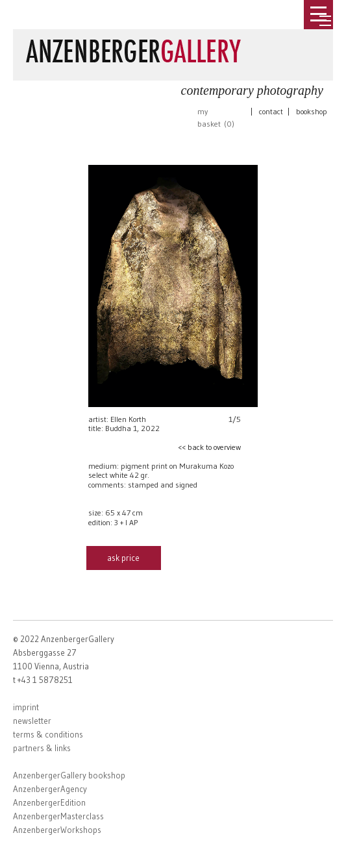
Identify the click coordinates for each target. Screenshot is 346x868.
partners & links (42, 748)
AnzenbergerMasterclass (58, 816)
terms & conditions (48, 734)
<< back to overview (209, 447)
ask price (123, 558)
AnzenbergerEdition (49, 802)
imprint (26, 707)
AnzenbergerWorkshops (57, 830)
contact (271, 111)
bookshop (312, 111)
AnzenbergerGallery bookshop (69, 775)
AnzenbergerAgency (50, 789)
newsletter (32, 721)
